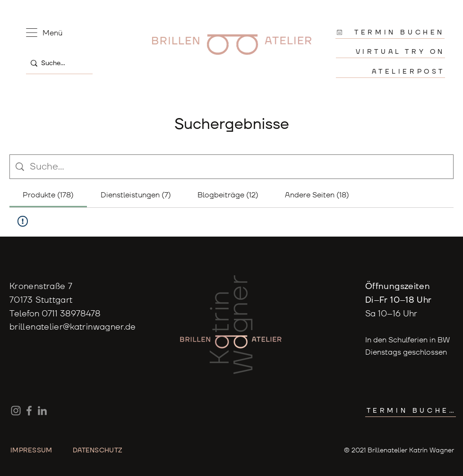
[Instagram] (16, 411)
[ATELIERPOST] (390, 72)
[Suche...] (57, 63)
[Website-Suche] (239, 167)
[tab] (48, 195)
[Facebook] (29, 411)
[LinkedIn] (42, 411)
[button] (32, 33)
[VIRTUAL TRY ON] (390, 52)
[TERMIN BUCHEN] (390, 32)
